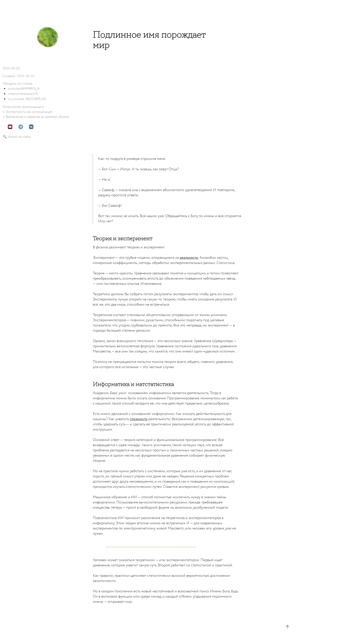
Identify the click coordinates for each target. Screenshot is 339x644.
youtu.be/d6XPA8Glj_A (24, 89)
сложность (139, 419)
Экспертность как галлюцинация (29, 112)
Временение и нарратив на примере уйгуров (37, 117)
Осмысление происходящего (23, 107)
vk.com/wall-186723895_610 (27, 99)
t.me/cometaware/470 (23, 94)
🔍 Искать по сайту (17, 137)
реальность (189, 258)
